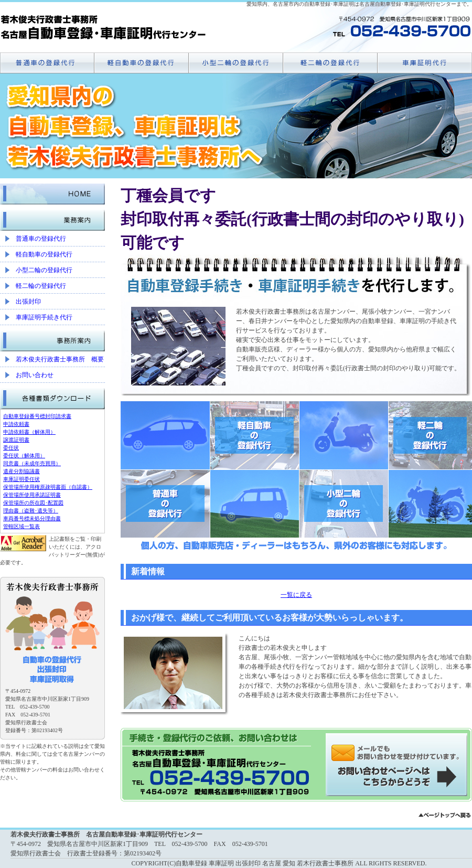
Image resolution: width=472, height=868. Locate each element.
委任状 (11, 448)
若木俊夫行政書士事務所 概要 (60, 359)
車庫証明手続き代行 (44, 317)
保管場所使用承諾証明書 (32, 495)
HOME (52, 191)
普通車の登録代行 (41, 239)
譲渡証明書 (16, 440)
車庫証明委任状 (22, 479)
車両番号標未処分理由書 (32, 518)
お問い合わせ (35, 375)
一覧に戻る (296, 595)
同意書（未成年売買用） (32, 463)
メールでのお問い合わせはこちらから (399, 765)
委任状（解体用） (24, 456)
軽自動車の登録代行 (44, 254)
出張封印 (28, 302)
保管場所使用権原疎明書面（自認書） (48, 487)
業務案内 (52, 218)
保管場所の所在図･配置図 (33, 503)
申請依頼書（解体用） (29, 432)
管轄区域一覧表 (22, 526)
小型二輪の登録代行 (44, 270)
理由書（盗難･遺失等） (31, 511)
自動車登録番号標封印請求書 (37, 416)
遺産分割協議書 (22, 471)
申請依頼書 (16, 424)
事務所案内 (52, 338)
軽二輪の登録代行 (41, 286)
